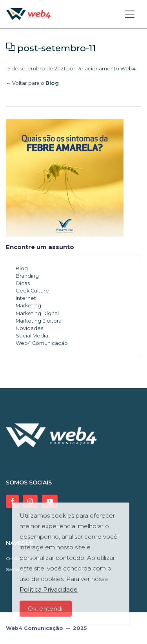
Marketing (28, 306)
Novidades (29, 328)
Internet (26, 298)
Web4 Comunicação (42, 343)
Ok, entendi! (46, 613)
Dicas (23, 283)
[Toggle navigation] (130, 14)
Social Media (32, 336)
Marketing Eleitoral (39, 321)
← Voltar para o (32, 83)
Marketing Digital (37, 313)
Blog (22, 268)
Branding (27, 276)
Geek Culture (32, 291)
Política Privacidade (49, 594)
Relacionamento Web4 (106, 69)
